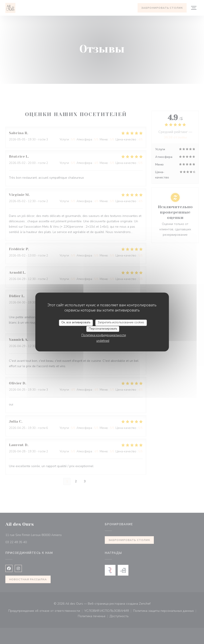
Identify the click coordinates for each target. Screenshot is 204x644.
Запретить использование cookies (121, 322)
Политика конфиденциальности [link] (104, 335)
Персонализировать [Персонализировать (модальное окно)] (103, 329)
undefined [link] (103, 341)
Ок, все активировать (76, 322)
